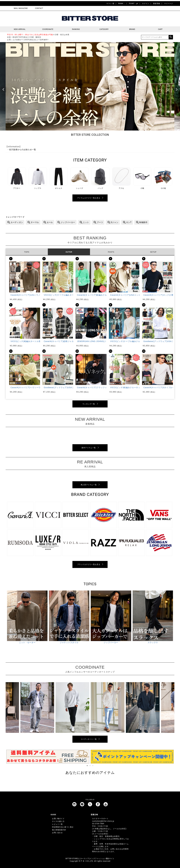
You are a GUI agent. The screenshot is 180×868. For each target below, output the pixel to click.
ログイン (146, 4)
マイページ (169, 4)
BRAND (132, 29)
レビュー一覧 (57, 824)
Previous (3, 90)
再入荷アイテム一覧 (89, 485)
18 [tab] (106, 139)
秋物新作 (143, 222)
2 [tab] (74, 139)
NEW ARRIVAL (20, 29)
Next (177, 90)
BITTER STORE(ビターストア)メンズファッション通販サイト (90, 859)
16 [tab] (102, 139)
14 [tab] (98, 139)
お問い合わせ (57, 833)
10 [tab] (90, 139)
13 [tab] (96, 139)
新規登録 (157, 4)
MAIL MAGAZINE (21, 8)
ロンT (129, 222)
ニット (86, 222)
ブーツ (100, 222)
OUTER (69, 252)
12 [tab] (94, 139)
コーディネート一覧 (89, 739)
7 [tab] (84, 139)
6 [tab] (82, 139)
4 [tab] (78, 139)
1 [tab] (72, 139)
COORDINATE (48, 29)
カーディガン (17, 222)
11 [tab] (92, 139)
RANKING (76, 29)
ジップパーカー (68, 222)
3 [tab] (76, 139)
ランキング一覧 (89, 404)
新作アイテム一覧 (89, 448)
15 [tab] (100, 139)
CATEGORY (104, 29)
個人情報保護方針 (59, 830)
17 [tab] (104, 139)
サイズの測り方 (58, 821)
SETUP (153, 252)
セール (50, 222)
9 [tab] (88, 139)
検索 (171, 37)
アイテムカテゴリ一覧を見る (89, 198)
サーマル (35, 222)
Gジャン (114, 222)
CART (160, 29)
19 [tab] (108, 139)
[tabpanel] (48, 757)
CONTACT (39, 8)
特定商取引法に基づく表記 (63, 827)
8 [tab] (86, 139)
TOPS (27, 252)
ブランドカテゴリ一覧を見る (89, 564)
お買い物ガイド (58, 819)
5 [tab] (80, 139)
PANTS (111, 252)
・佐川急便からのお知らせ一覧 (22, 150)
